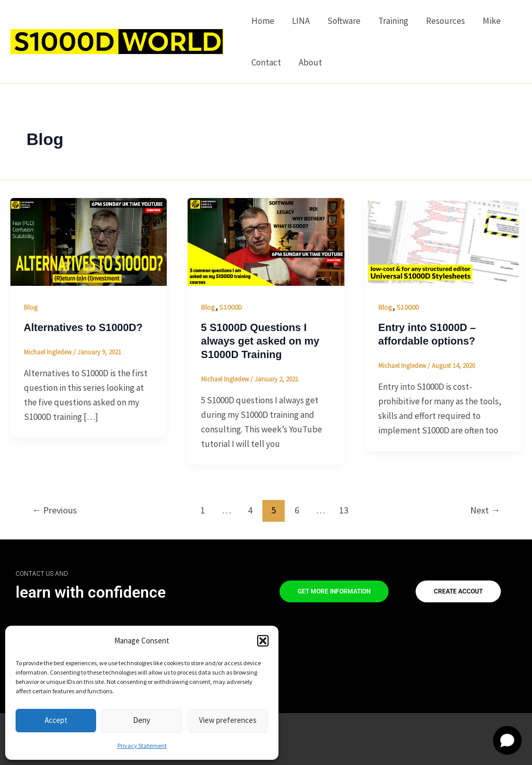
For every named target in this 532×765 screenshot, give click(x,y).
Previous (54, 510)
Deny (142, 720)
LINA (301, 21)
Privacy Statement (142, 746)
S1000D (231, 307)
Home (263, 21)
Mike (492, 21)
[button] (263, 641)
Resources (445, 21)
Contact (266, 62)
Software (344, 21)
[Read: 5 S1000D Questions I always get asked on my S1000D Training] (266, 241)
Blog (31, 307)
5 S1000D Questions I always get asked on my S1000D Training (260, 341)
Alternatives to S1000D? (83, 327)
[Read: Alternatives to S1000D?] (89, 241)
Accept (56, 720)
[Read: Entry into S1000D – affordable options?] (443, 241)
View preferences (228, 720)
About (310, 62)
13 (344, 510)
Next (485, 510)
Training (393, 21)
